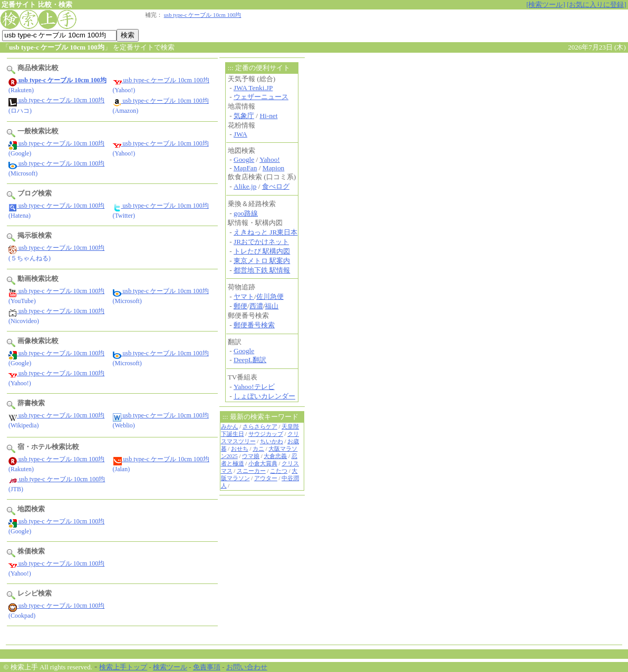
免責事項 (207, 667)
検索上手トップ (123, 667)
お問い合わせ (247, 667)
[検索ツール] (546, 4)
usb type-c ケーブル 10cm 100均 (203, 15)
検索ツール (170, 667)
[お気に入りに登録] (597, 4)
